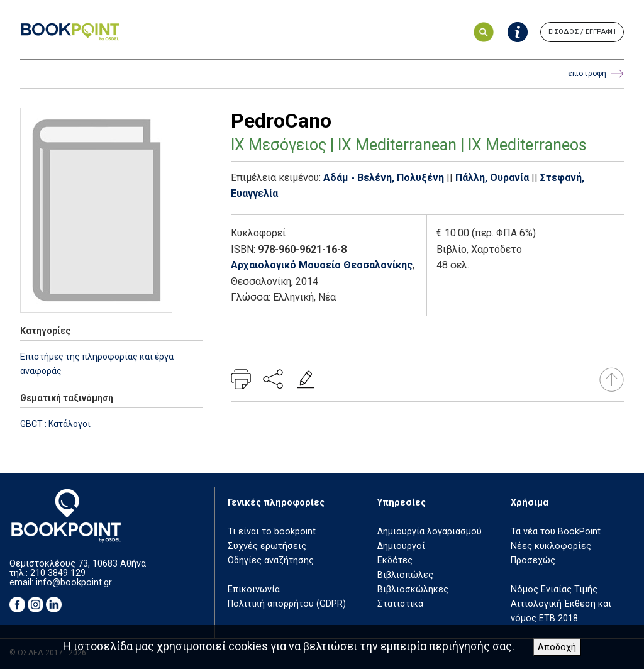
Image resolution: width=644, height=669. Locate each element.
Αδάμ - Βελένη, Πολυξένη (384, 178)
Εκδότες (395, 561)
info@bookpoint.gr (74, 583)
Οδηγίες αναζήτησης (271, 561)
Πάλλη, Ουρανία (492, 178)
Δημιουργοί (401, 546)
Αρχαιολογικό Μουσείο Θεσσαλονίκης (322, 265)
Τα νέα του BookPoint (556, 532)
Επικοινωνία (254, 589)
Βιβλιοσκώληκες (413, 589)
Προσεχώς (533, 561)
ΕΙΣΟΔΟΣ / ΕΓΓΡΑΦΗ (582, 32)
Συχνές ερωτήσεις (267, 546)
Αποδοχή (557, 647)
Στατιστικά (400, 604)
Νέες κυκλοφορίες (551, 546)
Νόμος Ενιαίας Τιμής (554, 589)
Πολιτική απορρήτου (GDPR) (287, 604)
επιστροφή (596, 74)
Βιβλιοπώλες (405, 575)
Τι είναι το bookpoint (272, 532)
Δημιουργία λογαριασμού (430, 532)
